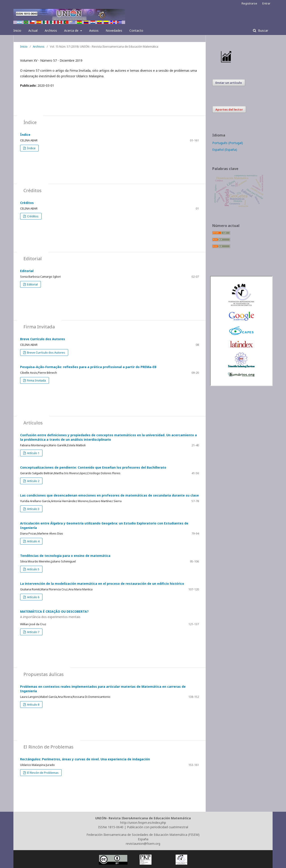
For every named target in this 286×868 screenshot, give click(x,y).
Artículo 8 (33, 704)
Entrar (266, 3)
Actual (33, 30)
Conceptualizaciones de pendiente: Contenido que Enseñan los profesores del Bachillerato (93, 467)
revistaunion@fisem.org (143, 844)
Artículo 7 (33, 632)
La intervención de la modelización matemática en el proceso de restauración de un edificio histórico (102, 584)
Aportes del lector (229, 109)
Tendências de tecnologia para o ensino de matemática (65, 556)
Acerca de (72, 30)
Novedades (114, 30)
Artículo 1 (33, 453)
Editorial (27, 271)
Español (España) (225, 150)
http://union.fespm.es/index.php (143, 823)
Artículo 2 (33, 481)
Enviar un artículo (229, 83)
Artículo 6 (33, 597)
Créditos (27, 203)
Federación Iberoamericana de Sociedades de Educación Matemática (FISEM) (143, 835)
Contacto (136, 30)
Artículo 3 (33, 509)
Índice (25, 135)
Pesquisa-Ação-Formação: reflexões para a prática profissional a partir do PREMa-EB (88, 367)
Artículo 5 (33, 569)
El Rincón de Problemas (42, 773)
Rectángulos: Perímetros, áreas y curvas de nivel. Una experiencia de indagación (85, 759)
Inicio (17, 30)
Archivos (51, 30)
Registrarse (249, 3)
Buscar (263, 30)
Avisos (94, 30)
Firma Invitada (36, 380)
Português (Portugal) (228, 143)
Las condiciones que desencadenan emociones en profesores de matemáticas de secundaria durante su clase (109, 495)
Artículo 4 (33, 541)
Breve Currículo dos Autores (43, 339)
